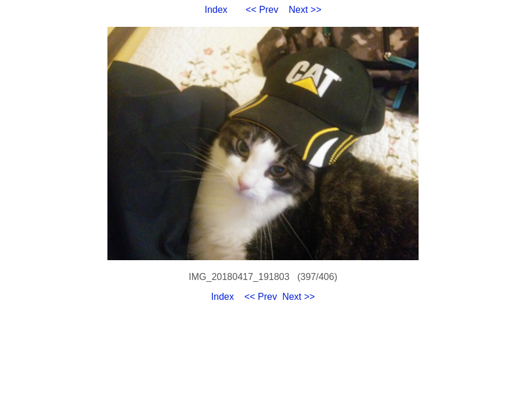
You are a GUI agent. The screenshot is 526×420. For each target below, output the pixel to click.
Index (216, 10)
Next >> (305, 10)
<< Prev (262, 10)
